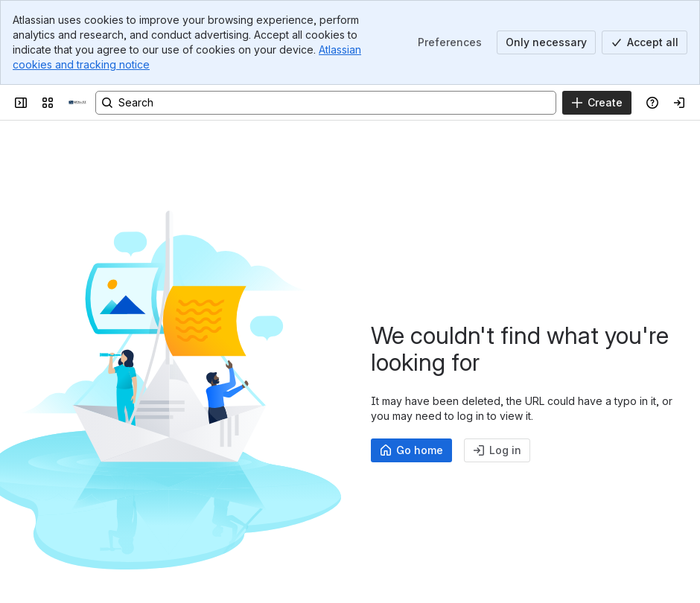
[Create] (597, 103)
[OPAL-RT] (77, 103)
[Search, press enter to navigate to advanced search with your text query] (326, 103)
